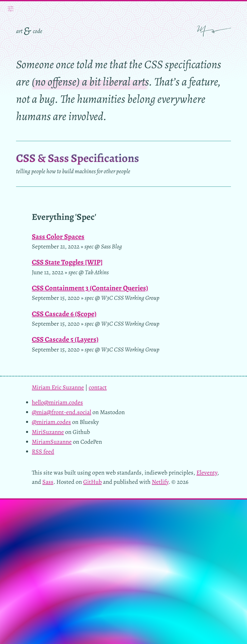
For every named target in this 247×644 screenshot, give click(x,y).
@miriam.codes (51, 422)
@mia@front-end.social (61, 412)
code (38, 31)
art (19, 31)
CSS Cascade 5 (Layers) (65, 339)
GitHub (92, 482)
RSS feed (43, 451)
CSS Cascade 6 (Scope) (64, 314)
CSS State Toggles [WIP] (67, 262)
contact (98, 387)
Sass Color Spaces (58, 237)
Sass (48, 482)
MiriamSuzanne (52, 442)
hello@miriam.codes (57, 402)
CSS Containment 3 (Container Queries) (90, 288)
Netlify (160, 482)
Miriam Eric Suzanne (58, 387)
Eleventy (207, 472)
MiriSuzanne (48, 432)
